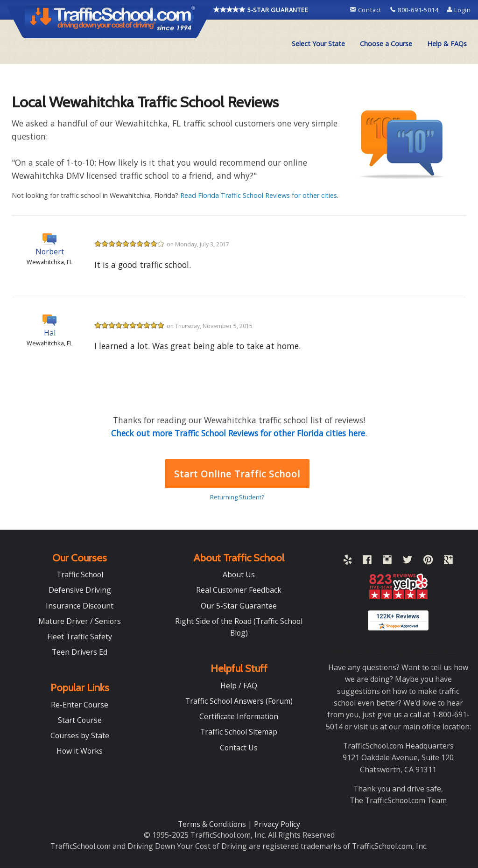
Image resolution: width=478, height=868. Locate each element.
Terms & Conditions (213, 824)
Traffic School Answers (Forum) (239, 701)
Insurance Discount (80, 606)
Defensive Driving (80, 590)
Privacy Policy (277, 824)
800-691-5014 (415, 10)
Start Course (80, 720)
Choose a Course (386, 44)
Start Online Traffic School (237, 474)
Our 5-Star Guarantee (239, 606)
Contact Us (239, 748)
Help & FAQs (447, 44)
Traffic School (80, 574)
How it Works (80, 751)
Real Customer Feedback (239, 590)
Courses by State (80, 735)
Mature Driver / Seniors (80, 621)
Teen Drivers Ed (80, 652)
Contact (367, 10)
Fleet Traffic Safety (80, 637)
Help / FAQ (239, 686)
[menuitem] (318, 44)
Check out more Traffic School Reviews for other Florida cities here (238, 433)
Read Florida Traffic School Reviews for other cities (259, 195)
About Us (239, 574)
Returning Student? (237, 497)
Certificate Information (239, 716)
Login (459, 10)
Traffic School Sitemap (239, 732)
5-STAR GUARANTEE (261, 10)
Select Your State (318, 44)
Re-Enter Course (80, 705)
